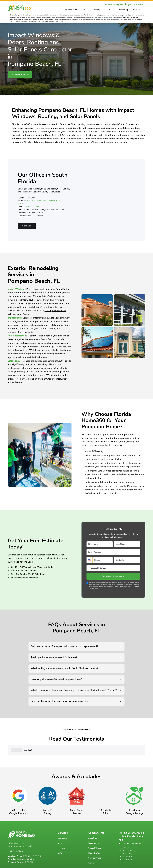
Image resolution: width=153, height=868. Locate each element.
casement (22, 300)
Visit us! (27, 226)
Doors (84, 10)
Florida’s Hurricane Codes (39, 135)
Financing (123, 10)
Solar (110, 10)
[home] (22, 8)
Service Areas (95, 845)
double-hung (35, 300)
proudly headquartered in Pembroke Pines (55, 124)
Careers (92, 850)
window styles (57, 296)
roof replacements (91, 128)
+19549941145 (32, 207)
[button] (71, 10)
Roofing (97, 10)
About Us (136, 10)
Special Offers (95, 835)
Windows (70, 10)
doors (76, 128)
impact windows (59, 128)
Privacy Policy (93, 589)
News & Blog (94, 840)
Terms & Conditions (133, 587)
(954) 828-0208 (15, 839)
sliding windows (56, 300)
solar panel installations (118, 128)
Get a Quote (94, 831)
